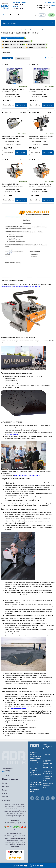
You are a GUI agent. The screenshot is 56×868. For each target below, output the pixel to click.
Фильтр (7, 58)
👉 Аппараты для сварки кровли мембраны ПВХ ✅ (17, 41)
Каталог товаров (28, 23)
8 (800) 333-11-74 (43, 8)
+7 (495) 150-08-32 (48, 748)
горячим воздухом (13, 435)
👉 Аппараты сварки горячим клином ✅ (14, 38)
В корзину (21, 105)
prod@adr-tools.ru (48, 773)
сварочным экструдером (19, 708)
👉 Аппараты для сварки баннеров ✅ (13, 48)
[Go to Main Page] (35, 746)
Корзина (36, 866)
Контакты (6, 797)
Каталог (5, 783)
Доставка (5, 787)
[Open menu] (26, 15)
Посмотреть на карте (35, 790)
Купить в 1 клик (8, 105)
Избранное (20, 866)
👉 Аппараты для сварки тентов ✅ (37, 44)
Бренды (5, 793)
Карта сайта (15, 821)
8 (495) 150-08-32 (44, 5)
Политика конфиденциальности (15, 823)
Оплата (5, 790)
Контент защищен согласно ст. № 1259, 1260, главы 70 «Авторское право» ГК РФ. (15, 845)
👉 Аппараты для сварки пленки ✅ (36, 48)
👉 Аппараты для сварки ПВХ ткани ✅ (13, 44)
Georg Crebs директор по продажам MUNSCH (28, 475)
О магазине (6, 800)
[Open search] (36, 15)
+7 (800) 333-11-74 (48, 755)
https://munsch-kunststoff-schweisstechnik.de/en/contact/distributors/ (21, 286)
